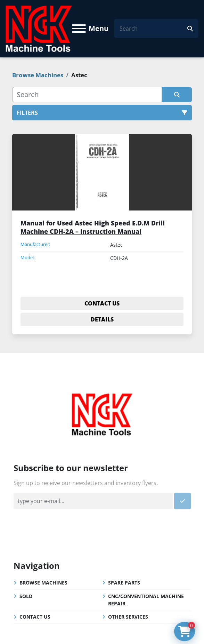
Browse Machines (43, 583)
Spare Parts (124, 583)
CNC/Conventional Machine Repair (146, 600)
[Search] (153, 29)
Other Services (128, 617)
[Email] (93, 501)
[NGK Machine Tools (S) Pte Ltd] (102, 413)
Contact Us (35, 617)
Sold (26, 596)
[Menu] (79, 29)
